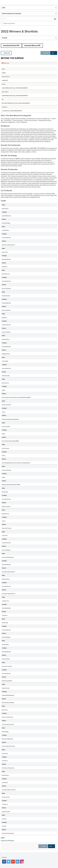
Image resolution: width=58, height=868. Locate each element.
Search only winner (9, 23)
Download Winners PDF (32, 46)
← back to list (7, 53)
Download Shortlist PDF (11, 46)
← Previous (43, 53)
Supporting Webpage (7, 841)
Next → (53, 53)
